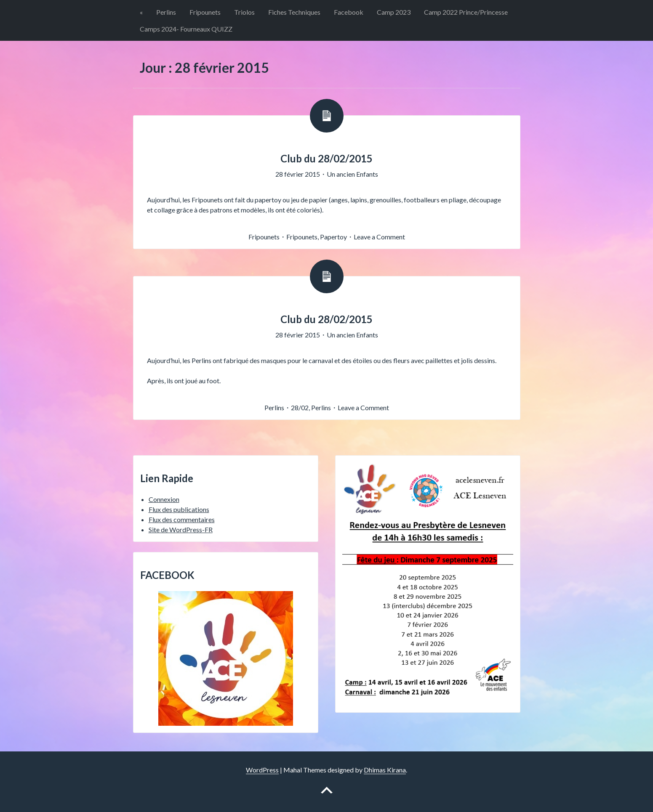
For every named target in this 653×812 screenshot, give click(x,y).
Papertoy (333, 237)
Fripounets (205, 12)
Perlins (166, 12)
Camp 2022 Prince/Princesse (466, 12)
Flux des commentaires (182, 519)
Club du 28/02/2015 (326, 158)
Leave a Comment (379, 237)
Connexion (164, 499)
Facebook (349, 12)
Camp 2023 (394, 12)
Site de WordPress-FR (181, 529)
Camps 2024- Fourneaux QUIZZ (186, 29)
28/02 (300, 407)
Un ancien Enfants (352, 174)
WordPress (262, 770)
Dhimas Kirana (385, 770)
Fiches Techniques (294, 12)
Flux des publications (179, 509)
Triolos (244, 12)
